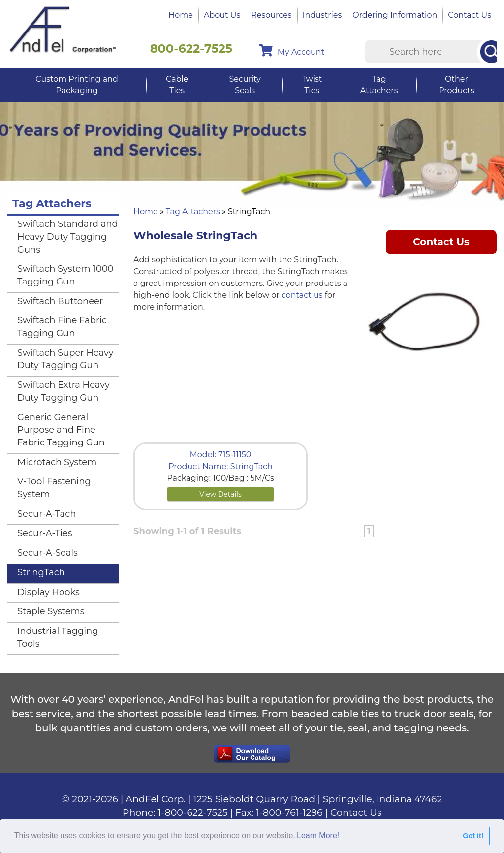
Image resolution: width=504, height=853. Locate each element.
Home (181, 15)
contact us (302, 295)
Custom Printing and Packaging (77, 85)
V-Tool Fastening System (54, 488)
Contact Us (470, 15)
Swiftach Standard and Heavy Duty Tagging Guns (68, 237)
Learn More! (318, 836)
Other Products (456, 85)
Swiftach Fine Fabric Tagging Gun (62, 327)
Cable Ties (177, 85)
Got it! (473, 836)
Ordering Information (395, 15)
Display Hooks (48, 592)
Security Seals (245, 85)
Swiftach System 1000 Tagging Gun (65, 275)
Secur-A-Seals (47, 553)
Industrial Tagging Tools (58, 637)
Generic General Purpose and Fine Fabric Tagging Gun (61, 430)
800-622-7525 (191, 48)
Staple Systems (51, 611)
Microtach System (57, 462)
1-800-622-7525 (193, 812)
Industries (322, 15)
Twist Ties (312, 85)
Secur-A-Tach (47, 514)
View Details (220, 494)
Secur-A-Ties (45, 533)
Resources (271, 15)
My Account (292, 50)
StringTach (41, 572)
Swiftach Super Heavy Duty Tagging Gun (65, 359)
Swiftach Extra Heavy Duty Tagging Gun (63, 391)
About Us (222, 15)
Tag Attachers (379, 85)
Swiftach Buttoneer (60, 301)
